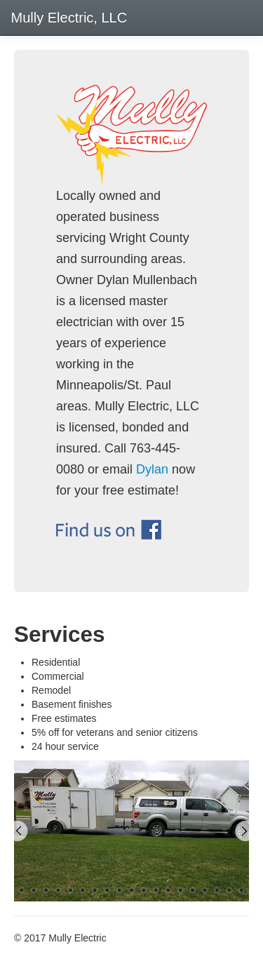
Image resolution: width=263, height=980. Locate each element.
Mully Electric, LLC (67, 18)
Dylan (152, 469)
